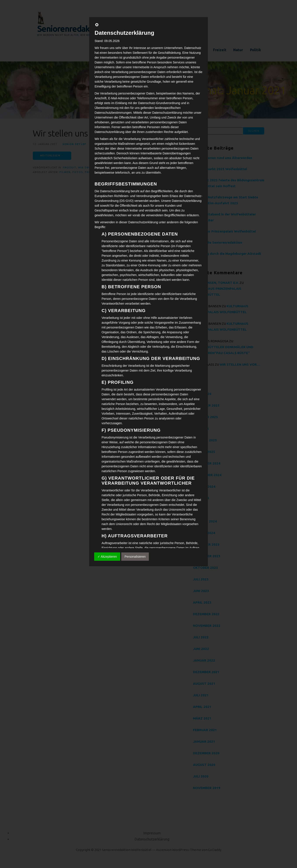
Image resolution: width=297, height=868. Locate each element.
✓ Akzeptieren (107, 557)
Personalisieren (135, 557)
